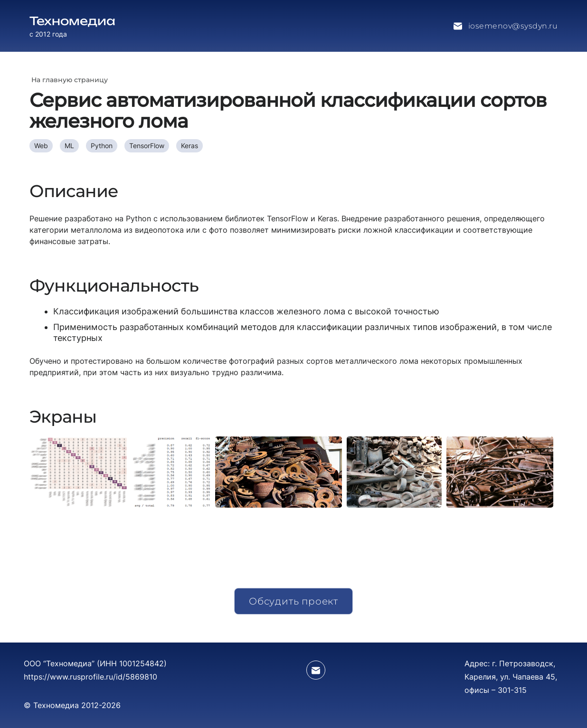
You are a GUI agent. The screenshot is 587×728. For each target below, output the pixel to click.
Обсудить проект (293, 601)
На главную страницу (70, 80)
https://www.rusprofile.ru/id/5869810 (90, 677)
